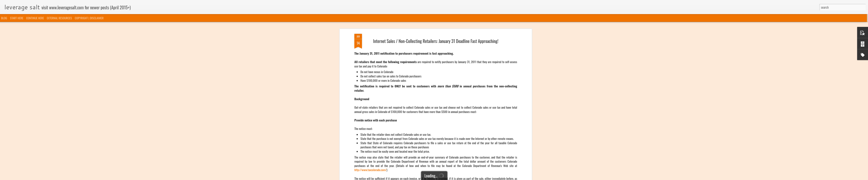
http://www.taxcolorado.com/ (370, 58)
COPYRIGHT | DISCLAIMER (89, 18)
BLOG (4, 18)
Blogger (456, 177)
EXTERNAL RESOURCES (59, 18)
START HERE (17, 18)
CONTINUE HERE (35, 18)
